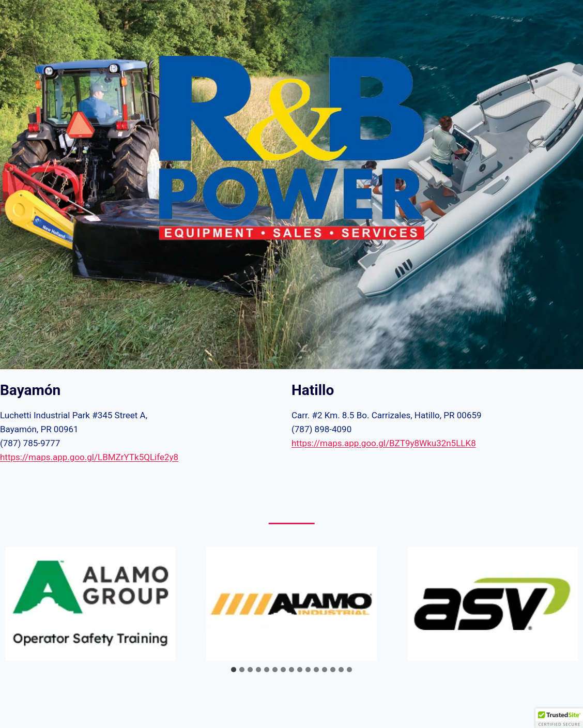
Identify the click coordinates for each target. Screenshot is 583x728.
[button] (559, 718)
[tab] (234, 670)
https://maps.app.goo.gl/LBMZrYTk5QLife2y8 (89, 457)
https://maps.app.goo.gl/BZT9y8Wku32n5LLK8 (384, 443)
